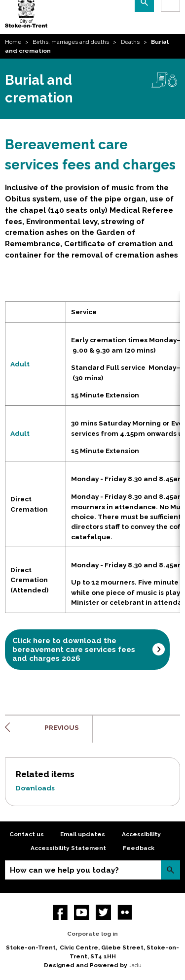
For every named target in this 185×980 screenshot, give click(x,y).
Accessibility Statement (68, 848)
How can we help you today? (64, 870)
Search (170, 870)
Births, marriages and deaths (71, 42)
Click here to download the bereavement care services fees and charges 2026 (74, 650)
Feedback (139, 848)
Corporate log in (92, 934)
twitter (103, 912)
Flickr (125, 912)
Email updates (83, 834)
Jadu (135, 965)
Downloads (35, 788)
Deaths (130, 42)
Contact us (27, 834)
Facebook (60, 912)
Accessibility (141, 834)
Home (13, 42)
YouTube (82, 912)
